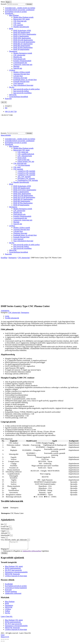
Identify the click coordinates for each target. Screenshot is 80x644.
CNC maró (17, 23)
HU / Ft (4, 102)
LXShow (12, 70)
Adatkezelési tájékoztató (13, 595)
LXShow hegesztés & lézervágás (16, 577)
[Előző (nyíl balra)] (2, 643)
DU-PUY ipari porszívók (13, 572)
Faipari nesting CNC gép (26, 161)
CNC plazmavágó (19, 55)
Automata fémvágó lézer (22, 74)
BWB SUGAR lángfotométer (23, 40)
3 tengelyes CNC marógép (26, 171)
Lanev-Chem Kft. (7, 618)
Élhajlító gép (18, 57)
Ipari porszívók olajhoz (21, 91)
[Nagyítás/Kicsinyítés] (2, 641)
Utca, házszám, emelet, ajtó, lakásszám (14, 540)
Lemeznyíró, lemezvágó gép (23, 64)
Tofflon (7, 613)
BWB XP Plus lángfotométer (23, 47)
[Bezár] (8, 2)
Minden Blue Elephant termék (23, 17)
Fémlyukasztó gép (19, 59)
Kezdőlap (4, 258)
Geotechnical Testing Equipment (16, 589)
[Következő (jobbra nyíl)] (4, 643)
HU (6, 108)
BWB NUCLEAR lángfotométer (24, 42)
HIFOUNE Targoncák (12, 576)
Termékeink (9, 13)
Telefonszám (5, 529)
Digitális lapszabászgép (21, 27)
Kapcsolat (8, 98)
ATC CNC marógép (24, 177)
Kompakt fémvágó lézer (21, 81)
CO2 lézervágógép (24, 165)
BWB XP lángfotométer (21, 49)
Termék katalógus (11, 593)
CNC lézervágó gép (20, 21)
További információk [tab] (12, 318)
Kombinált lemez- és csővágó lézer (25, 80)
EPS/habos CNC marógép (26, 178)
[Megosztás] (6, 641)
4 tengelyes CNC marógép (26, 173)
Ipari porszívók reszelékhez (22, 93)
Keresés (29, 4)
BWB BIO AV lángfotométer (23, 44)
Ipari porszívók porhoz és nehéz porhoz (27, 89)
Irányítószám (5, 535)
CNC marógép (18, 25)
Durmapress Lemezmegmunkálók (16, 574)
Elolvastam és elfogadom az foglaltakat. (26, 553)
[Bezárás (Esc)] (8, 641)
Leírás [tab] (7, 316)
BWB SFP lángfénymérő (22, 32)
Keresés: (4, 4)
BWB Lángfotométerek (13, 570)
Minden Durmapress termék (23, 53)
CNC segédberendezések (26, 154)
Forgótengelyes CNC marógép (28, 180)
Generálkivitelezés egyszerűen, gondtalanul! (20, 10)
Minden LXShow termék (22, 72)
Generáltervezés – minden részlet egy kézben (20, 8)
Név (2, 524)
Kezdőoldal (9, 585)
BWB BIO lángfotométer (22, 46)
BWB (11, 29)
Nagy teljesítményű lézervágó (23, 85)
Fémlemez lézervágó (20, 78)
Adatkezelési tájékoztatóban (32, 553)
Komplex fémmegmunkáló (22, 61)
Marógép (16, 66)
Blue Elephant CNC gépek (14, 568)
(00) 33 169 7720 (11, 112)
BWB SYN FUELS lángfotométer (25, 34)
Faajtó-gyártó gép (23, 160)
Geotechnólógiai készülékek (19, 97)
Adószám (4, 533)
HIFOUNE (13, 95)
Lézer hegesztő (18, 83)
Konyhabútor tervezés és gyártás (16, 12)
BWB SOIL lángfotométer (22, 38)
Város (3, 538)
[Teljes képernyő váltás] (4, 641)
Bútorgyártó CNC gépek (21, 19)
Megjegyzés (5, 550)
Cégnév (4, 531)
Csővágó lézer (18, 76)
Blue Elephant (14, 15)
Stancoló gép (18, 68)
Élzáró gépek (22, 158)
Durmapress (13, 51)
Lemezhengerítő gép (20, 63)
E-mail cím (5, 527)
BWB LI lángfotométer (21, 36)
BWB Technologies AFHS (22, 30)
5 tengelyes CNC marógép (26, 175)
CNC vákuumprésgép (25, 156)
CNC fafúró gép (23, 152)
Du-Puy (12, 87)
